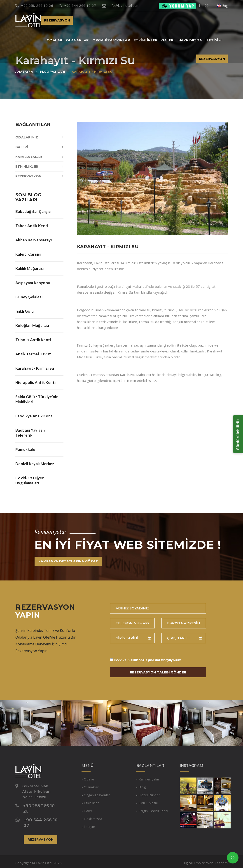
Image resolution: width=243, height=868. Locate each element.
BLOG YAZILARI (52, 71)
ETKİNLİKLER (146, 40)
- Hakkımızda (92, 819)
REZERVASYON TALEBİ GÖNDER (158, 672)
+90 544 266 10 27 (77, 5)
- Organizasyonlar (96, 795)
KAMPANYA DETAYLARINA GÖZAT (68, 561)
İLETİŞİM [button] (214, 40)
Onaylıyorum (148, 660)
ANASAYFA (24, 71)
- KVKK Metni (147, 803)
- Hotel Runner (148, 795)
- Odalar (88, 779)
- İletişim (88, 827)
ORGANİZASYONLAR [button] (111, 40)
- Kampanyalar (148, 779)
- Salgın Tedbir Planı (152, 811)
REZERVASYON (57, 20)
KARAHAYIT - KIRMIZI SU (92, 71)
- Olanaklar (90, 787)
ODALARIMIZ (39, 137)
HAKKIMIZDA (190, 40)
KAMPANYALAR (39, 157)
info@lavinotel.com (121, 5)
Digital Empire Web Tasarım (205, 863)
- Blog (141, 787)
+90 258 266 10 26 (34, 5)
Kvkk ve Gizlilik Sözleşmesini (137, 660)
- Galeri (87, 811)
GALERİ (168, 40)
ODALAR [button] (55, 40)
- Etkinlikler (90, 803)
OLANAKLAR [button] (77, 40)
